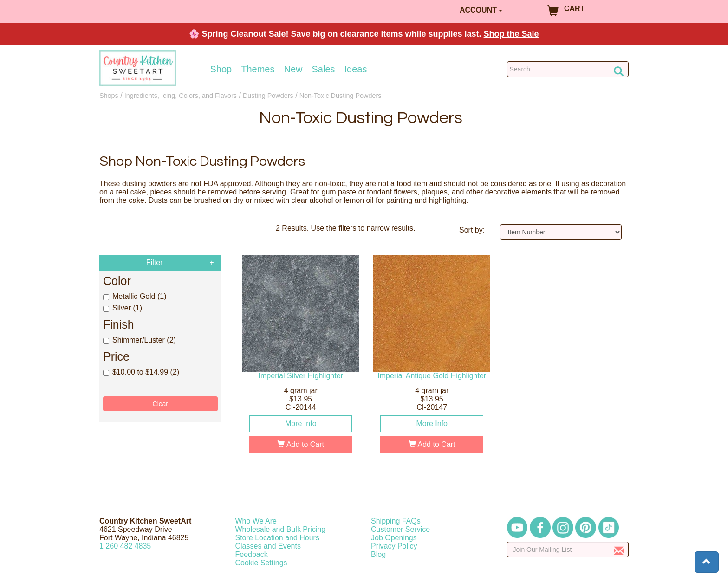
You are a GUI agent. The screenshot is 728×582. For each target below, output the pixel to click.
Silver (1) (123, 308)
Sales (324, 69)
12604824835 (125, 546)
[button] (707, 562)
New (293, 69)
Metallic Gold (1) (135, 296)
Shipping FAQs (396, 521)
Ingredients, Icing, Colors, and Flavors (181, 96)
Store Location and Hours (277, 538)
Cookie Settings (261, 563)
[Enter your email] (568, 550)
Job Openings (394, 538)
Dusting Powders (268, 96)
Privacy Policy (394, 546)
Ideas (356, 69)
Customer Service (400, 529)
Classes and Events (268, 546)
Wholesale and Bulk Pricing (281, 529)
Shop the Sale (511, 34)
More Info (301, 424)
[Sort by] (561, 232)
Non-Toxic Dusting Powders (341, 96)
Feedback (252, 554)
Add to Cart (301, 444)
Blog (378, 554)
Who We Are (256, 521)
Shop (221, 69)
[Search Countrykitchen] (568, 69)
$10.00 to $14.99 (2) (141, 372)
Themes (258, 69)
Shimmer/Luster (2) (140, 340)
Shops (109, 96)
